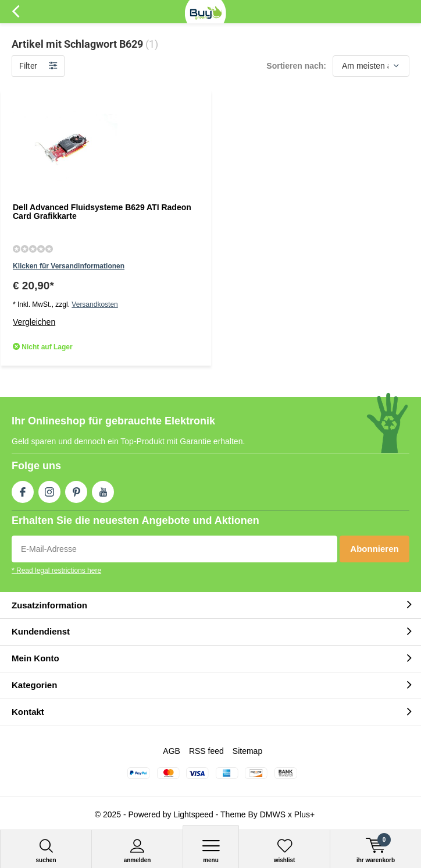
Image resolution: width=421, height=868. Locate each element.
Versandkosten (94, 304)
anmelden (137, 851)
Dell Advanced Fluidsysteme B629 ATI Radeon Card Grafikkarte (102, 212)
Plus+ (304, 814)
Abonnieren (374, 549)
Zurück (15, 12)
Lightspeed (193, 814)
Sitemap (247, 751)
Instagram (49, 490)
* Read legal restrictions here (56, 571)
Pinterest (76, 490)
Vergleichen (34, 322)
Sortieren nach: (296, 66)
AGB (172, 751)
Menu (211, 851)
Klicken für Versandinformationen (69, 266)
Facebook (23, 490)
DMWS (273, 814)
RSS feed (206, 751)
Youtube (103, 490)
